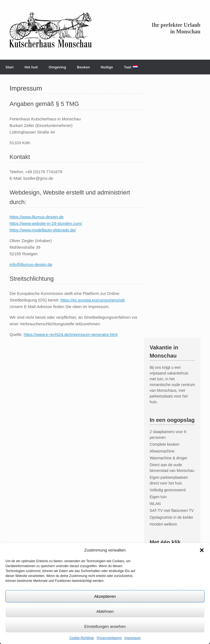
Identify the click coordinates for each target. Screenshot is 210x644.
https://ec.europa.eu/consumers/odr (93, 300)
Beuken (84, 67)
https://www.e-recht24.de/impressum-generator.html (71, 334)
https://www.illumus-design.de (37, 217)
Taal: (131, 67)
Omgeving (57, 67)
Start (10, 67)
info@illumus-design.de (31, 264)
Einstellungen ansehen (105, 632)
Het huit (31, 67)
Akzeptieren (105, 602)
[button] (202, 556)
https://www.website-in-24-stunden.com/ (46, 223)
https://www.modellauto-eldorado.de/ (43, 230)
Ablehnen (105, 617)
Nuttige (107, 67)
